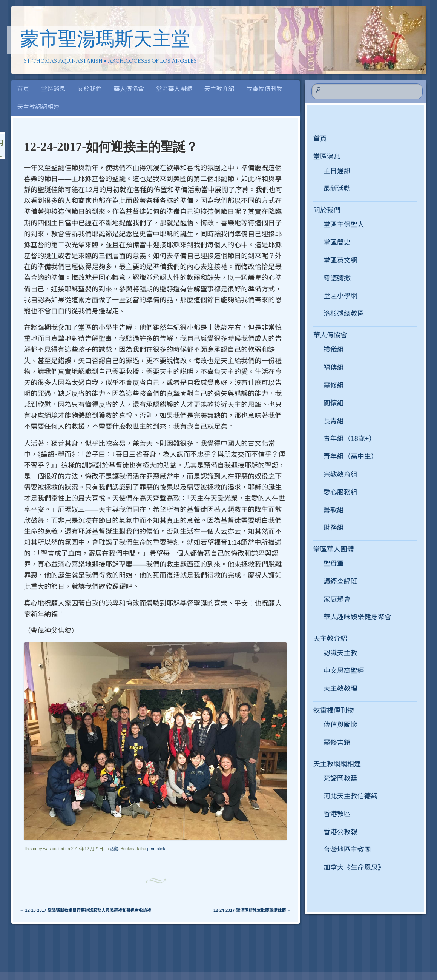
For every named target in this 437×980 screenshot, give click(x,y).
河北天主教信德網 (351, 796)
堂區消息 (54, 89)
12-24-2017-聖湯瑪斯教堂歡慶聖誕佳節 (252, 910)
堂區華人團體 (174, 89)
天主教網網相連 (38, 107)
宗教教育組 (340, 475)
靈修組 (334, 385)
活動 (114, 849)
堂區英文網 (340, 260)
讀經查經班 (340, 581)
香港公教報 (340, 832)
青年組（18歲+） (350, 439)
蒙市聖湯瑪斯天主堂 (105, 41)
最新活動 (337, 189)
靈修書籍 (337, 743)
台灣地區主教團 (347, 850)
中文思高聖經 (344, 671)
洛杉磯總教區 (344, 314)
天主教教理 (340, 689)
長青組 (334, 421)
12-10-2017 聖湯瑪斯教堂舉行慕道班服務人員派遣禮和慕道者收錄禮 (86, 910)
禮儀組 (334, 350)
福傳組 (334, 368)
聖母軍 (334, 564)
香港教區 (337, 814)
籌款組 (334, 510)
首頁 (23, 89)
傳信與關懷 (340, 725)
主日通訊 (337, 171)
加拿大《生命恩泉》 (354, 868)
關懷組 (334, 403)
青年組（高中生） (351, 456)
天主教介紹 (219, 89)
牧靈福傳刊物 (265, 89)
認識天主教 (340, 653)
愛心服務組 (340, 492)
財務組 (334, 528)
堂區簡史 (337, 242)
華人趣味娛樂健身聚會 (357, 617)
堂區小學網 (340, 296)
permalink (156, 849)
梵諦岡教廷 (340, 778)
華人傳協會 (129, 89)
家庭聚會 (337, 599)
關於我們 (90, 89)
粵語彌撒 (337, 278)
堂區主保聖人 (344, 225)
